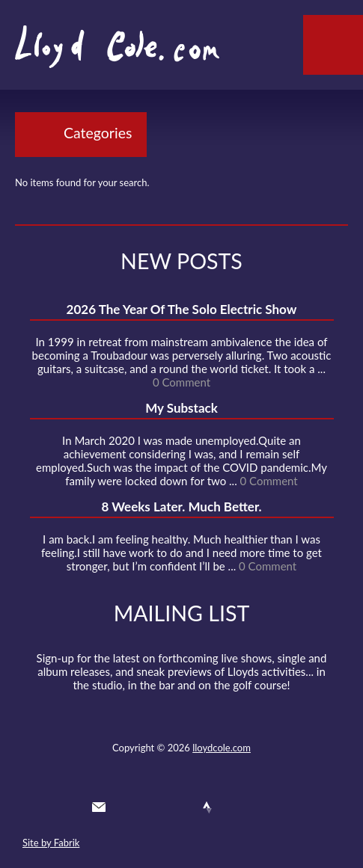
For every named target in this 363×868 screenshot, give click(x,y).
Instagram (235, 807)
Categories (98, 133)
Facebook (153, 807)
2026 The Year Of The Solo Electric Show (182, 309)
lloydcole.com (222, 748)
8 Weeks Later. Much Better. (181, 507)
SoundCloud (180, 807)
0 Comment (181, 382)
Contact (99, 807)
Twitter (126, 807)
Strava (207, 807)
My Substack (181, 408)
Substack (262, 807)
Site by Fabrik (51, 843)
